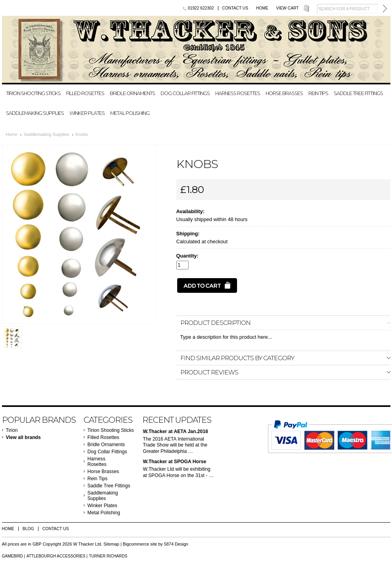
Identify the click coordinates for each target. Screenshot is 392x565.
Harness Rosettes (238, 93)
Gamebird (12, 556)
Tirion (12, 430)
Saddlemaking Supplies (35, 113)
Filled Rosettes (85, 93)
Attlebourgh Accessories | (57, 556)
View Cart (288, 8)
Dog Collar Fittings (185, 93)
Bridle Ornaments (132, 93)
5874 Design (176, 544)
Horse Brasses (284, 93)
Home (262, 8)
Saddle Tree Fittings (358, 93)
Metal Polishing (130, 113)
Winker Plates (87, 113)
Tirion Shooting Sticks (33, 93)
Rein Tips (318, 93)
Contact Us (235, 8)
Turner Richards (108, 556)
